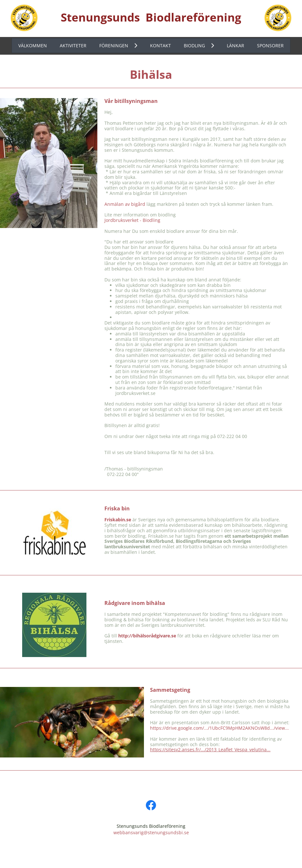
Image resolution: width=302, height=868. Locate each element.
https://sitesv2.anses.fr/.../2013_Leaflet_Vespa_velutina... (210, 749)
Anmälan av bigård (125, 204)
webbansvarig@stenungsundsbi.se (151, 832)
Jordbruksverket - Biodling (132, 220)
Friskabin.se (118, 520)
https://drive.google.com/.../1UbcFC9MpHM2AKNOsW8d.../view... (219, 728)
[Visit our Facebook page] (151, 805)
